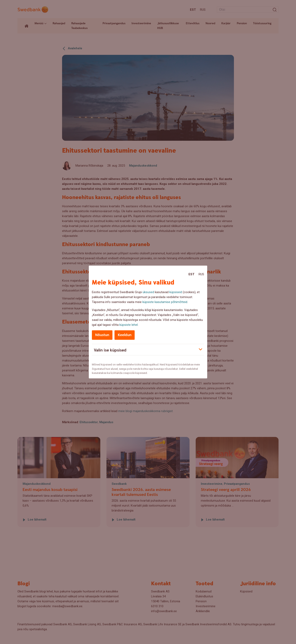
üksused (148, 292)
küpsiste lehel (129, 325)
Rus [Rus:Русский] (201, 274)
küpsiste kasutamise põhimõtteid (165, 302)
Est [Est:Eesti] (191, 274)
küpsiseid (176, 292)
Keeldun (125, 335)
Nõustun (102, 335)
